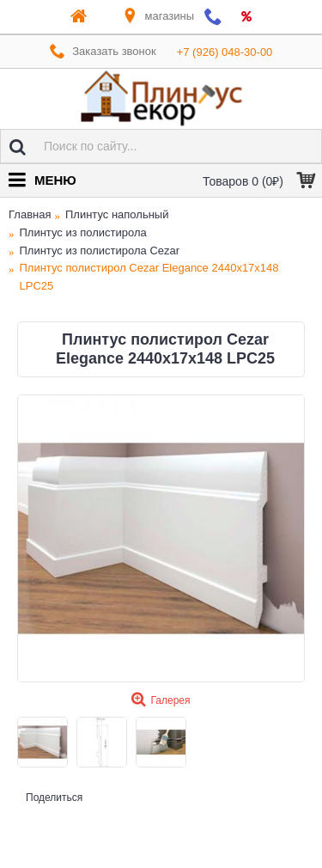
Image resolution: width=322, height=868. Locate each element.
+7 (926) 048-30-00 (225, 52)
